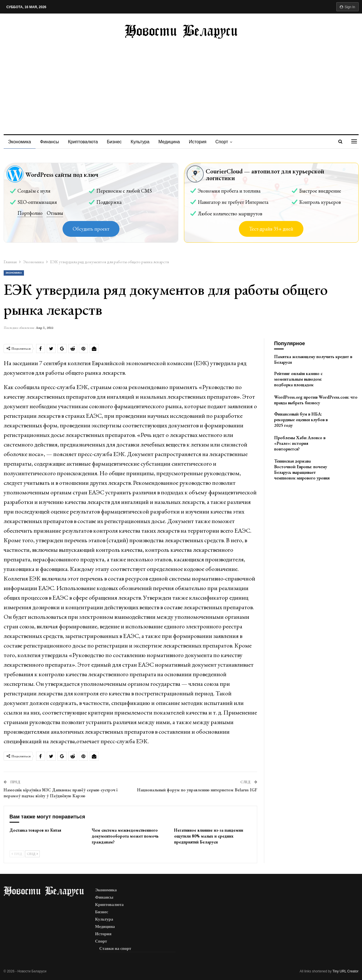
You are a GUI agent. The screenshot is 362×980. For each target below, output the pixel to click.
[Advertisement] (181, 81)
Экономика (20, 142)
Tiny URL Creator (345, 971)
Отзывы (55, 213)
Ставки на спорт (115, 948)
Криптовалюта (85, 142)
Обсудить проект (91, 229)
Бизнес (117, 142)
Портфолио (30, 213)
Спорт (228, 142)
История (203, 142)
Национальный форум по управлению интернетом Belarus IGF (197, 790)
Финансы (50, 142)
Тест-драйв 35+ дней (271, 229)
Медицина (173, 142)
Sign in (347, 7)
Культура (144, 142)
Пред (17, 854)
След (32, 854)
